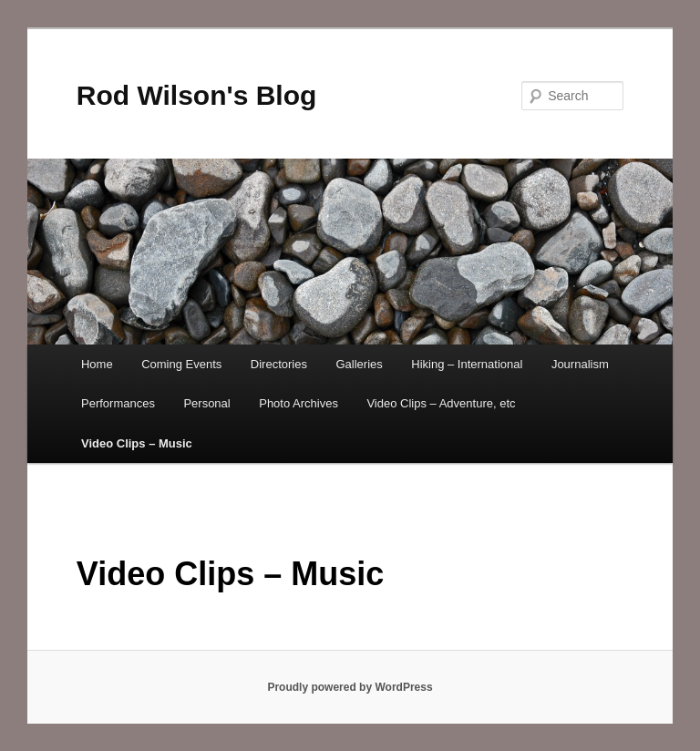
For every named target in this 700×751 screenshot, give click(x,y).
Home (97, 364)
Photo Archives (299, 403)
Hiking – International (467, 364)
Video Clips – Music (137, 443)
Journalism (580, 364)
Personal (206, 403)
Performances (118, 403)
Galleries (359, 364)
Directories (279, 364)
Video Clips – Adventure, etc (441, 403)
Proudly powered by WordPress (350, 687)
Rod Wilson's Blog (197, 95)
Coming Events (181, 364)
